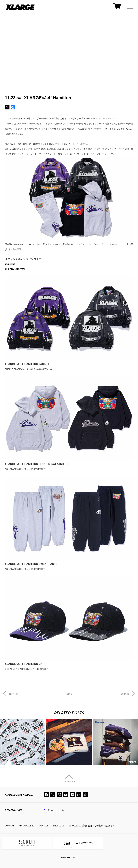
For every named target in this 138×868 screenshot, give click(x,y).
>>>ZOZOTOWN (15, 269)
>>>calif (10, 264)
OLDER (125, 694)
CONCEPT (9, 826)
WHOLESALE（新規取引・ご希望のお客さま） (92, 826)
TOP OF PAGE (69, 781)
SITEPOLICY (59, 826)
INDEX (69, 694)
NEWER (13, 694)
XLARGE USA (56, 810)
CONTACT (44, 826)
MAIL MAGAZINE (27, 826)
